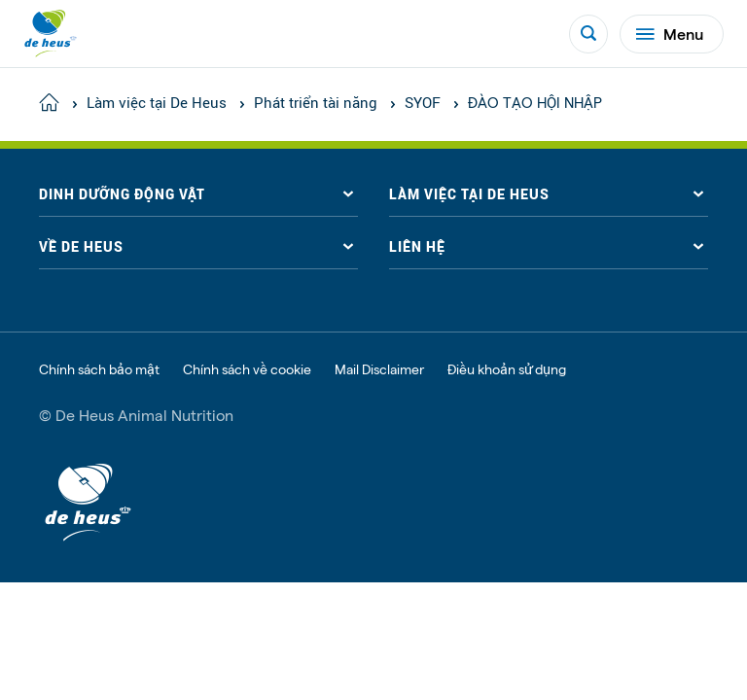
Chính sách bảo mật (99, 369)
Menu (670, 34)
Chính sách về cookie (247, 369)
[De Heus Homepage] (51, 34)
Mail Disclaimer (379, 369)
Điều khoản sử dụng (507, 369)
